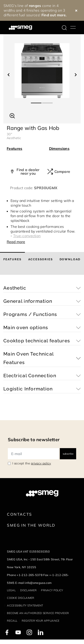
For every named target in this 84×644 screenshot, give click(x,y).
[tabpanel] (42, 71)
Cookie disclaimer (20, 598)
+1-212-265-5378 (30, 575)
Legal (11, 590)
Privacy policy (52, 590)
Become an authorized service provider (38, 613)
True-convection (27, 236)
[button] (12, 115)
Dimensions (59, 148)
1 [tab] (37, 101)
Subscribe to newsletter (34, 440)
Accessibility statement (25, 605)
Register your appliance (41, 621)
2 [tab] (48, 101)
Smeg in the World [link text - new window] (31, 525)
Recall (12, 621)
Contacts (19, 514)
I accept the (32, 463)
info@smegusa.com (38, 583)
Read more (16, 242)
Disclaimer (28, 590)
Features (15, 148)
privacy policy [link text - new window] (41, 463)
